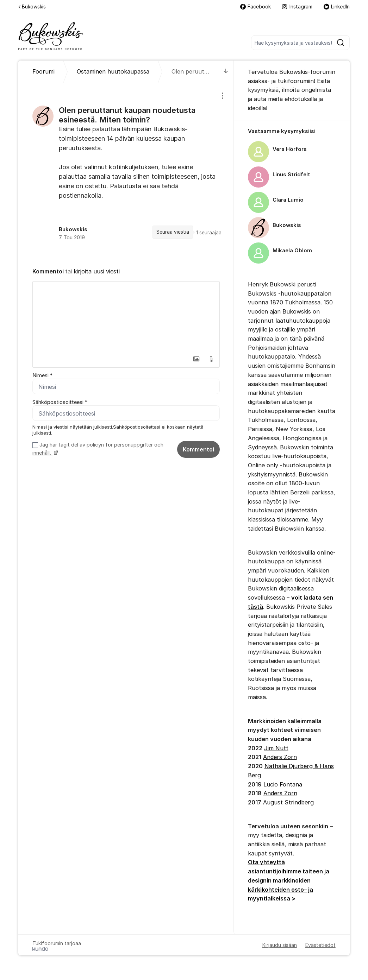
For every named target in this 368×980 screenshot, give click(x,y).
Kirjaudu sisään (280, 945)
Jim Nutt (276, 748)
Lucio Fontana (283, 784)
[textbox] (126, 317)
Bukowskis (32, 7)
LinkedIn (337, 7)
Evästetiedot (320, 945)
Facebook (255, 7)
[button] (197, 359)
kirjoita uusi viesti (97, 271)
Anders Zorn (280, 757)
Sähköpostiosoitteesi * (60, 402)
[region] (126, 170)
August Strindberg (288, 802)
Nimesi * (42, 375)
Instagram (297, 7)
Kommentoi (198, 449)
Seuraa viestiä (173, 232)
